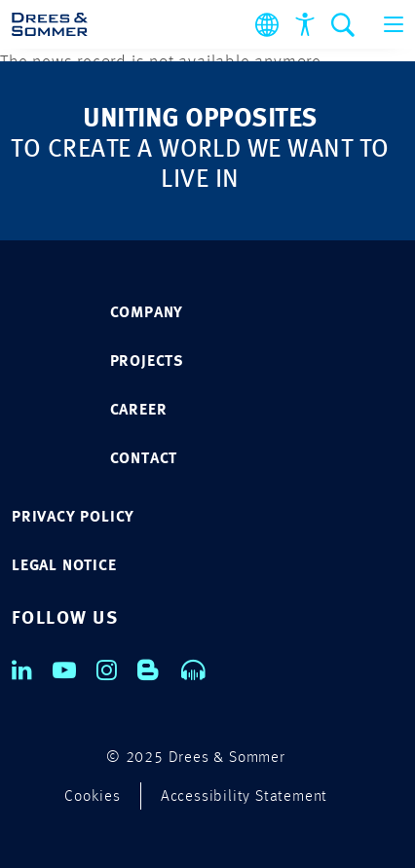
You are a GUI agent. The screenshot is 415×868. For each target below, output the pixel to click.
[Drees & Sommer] (50, 24)
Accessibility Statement (244, 797)
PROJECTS (147, 362)
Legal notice (64, 566)
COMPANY (147, 313)
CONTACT (144, 459)
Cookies (93, 797)
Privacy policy (73, 518)
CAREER (139, 411)
